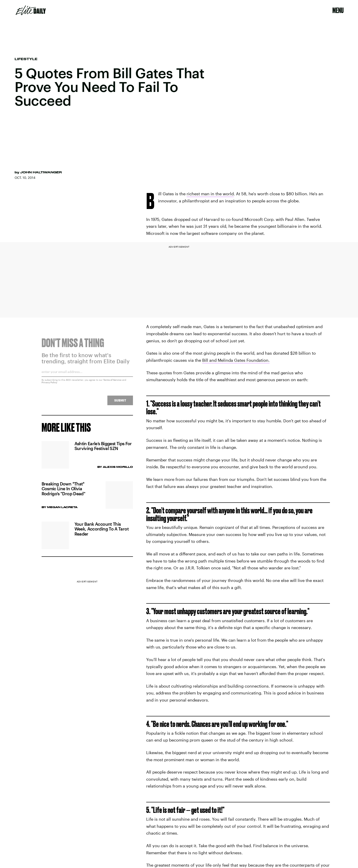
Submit (120, 403)
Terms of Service (112, 382)
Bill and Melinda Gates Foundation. (236, 360)
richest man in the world (210, 194)
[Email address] (87, 376)
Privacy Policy (49, 385)
